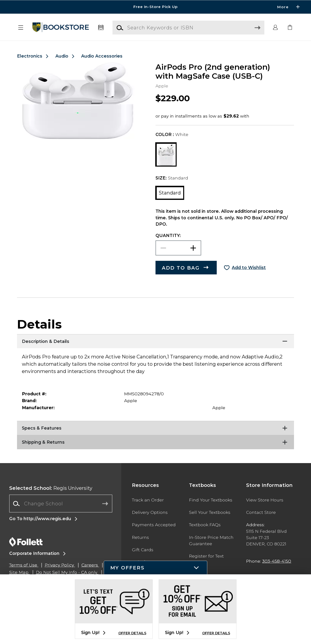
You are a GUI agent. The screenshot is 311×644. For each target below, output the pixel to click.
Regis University (51, 488)
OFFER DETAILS (132, 633)
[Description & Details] (155, 340)
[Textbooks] (101, 28)
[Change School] (61, 503)
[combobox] (61, 504)
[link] (290, 28)
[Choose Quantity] (178, 248)
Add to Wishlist (249, 267)
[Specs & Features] (155, 427)
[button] (21, 28)
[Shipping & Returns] (155, 441)
